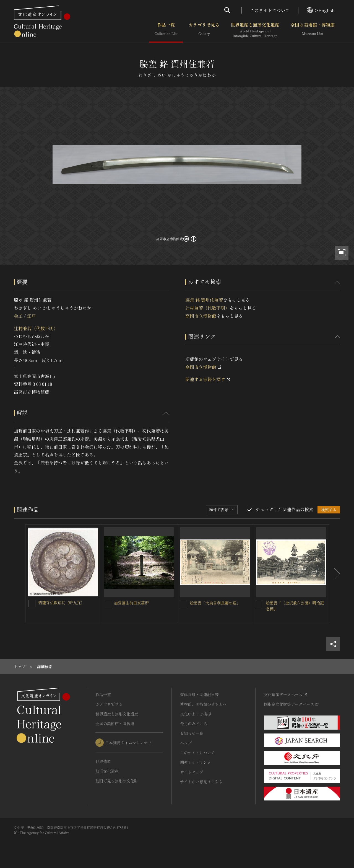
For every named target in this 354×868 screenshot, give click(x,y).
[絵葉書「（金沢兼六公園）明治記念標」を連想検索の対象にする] (259, 604)
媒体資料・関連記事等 (199, 694)
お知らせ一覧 (192, 733)
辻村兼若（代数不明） (36, 328)
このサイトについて (270, 10)
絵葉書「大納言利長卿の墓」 (215, 603)
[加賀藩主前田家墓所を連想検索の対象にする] (108, 604)
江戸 (31, 316)
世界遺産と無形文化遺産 (255, 30)
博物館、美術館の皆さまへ (203, 704)
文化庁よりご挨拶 (196, 714)
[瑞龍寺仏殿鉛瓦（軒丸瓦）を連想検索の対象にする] (32, 603)
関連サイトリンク (196, 762)
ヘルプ (186, 743)
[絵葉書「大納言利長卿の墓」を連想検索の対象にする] (184, 604)
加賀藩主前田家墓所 (131, 603)
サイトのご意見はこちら (201, 782)
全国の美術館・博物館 (313, 30)
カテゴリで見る (204, 30)
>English (321, 10)
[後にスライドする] (335, 574)
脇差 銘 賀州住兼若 (204, 300)
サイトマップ (192, 772)
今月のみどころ (194, 724)
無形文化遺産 (107, 771)
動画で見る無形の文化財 (117, 781)
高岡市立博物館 (201, 316)
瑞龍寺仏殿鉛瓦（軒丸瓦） (61, 603)
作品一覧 (166, 30)
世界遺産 (103, 761)
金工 (18, 316)
